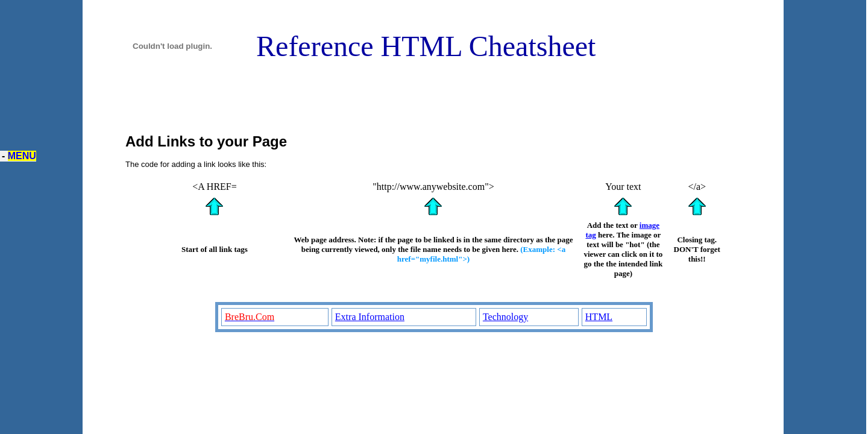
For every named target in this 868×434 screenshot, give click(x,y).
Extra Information (370, 317)
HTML (599, 317)
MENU (22, 156)
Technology (505, 317)
